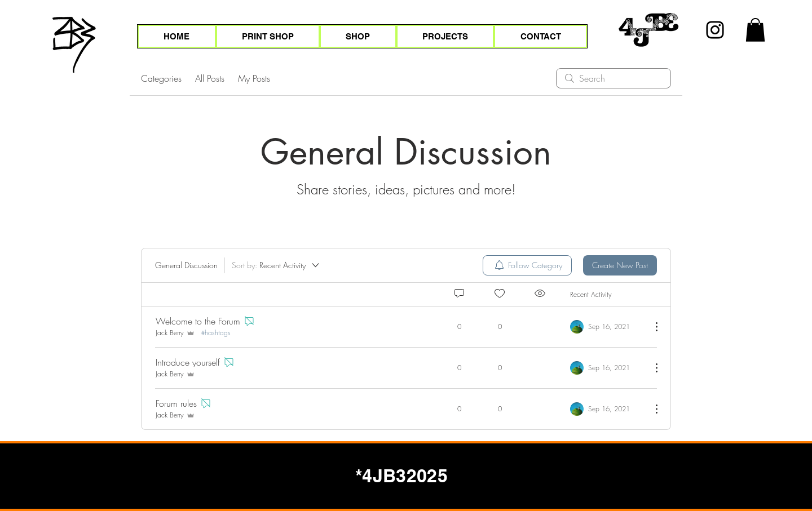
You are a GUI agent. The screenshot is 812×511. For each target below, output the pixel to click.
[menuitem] (527, 265)
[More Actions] (651, 327)
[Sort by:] (276, 265)
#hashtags (216, 333)
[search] (614, 78)
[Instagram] (715, 30)
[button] (755, 30)
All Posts (210, 78)
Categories (161, 78)
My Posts (254, 78)
